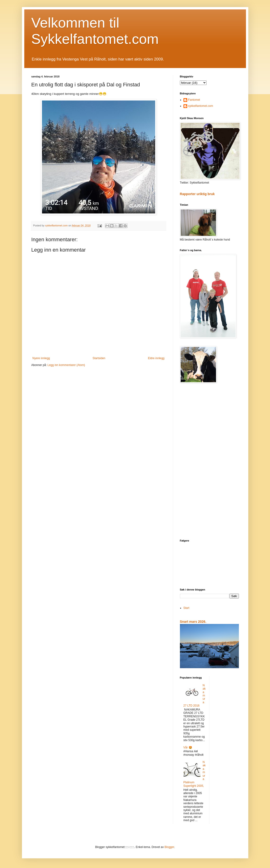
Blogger (169, 847)
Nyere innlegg (41, 358)
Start (186, 608)
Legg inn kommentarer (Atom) (66, 365)
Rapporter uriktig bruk (197, 194)
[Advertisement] (209, 462)
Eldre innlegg (156, 358)
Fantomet (194, 100)
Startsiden (99, 358)
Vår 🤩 (188, 747)
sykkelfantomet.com (201, 106)
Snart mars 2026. (193, 622)
